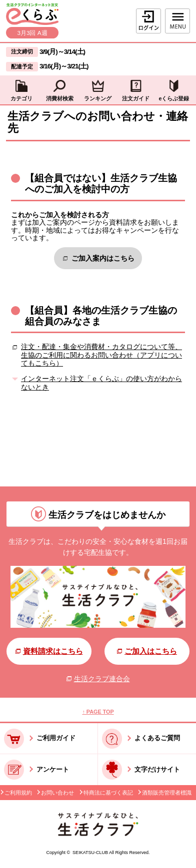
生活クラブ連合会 (98, 679)
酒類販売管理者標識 (167, 793)
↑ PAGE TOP (98, 712)
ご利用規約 (18, 793)
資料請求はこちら (49, 651)
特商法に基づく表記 (108, 793)
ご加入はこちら (147, 651)
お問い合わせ (57, 793)
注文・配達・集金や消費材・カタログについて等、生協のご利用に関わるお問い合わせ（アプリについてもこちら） (101, 355)
